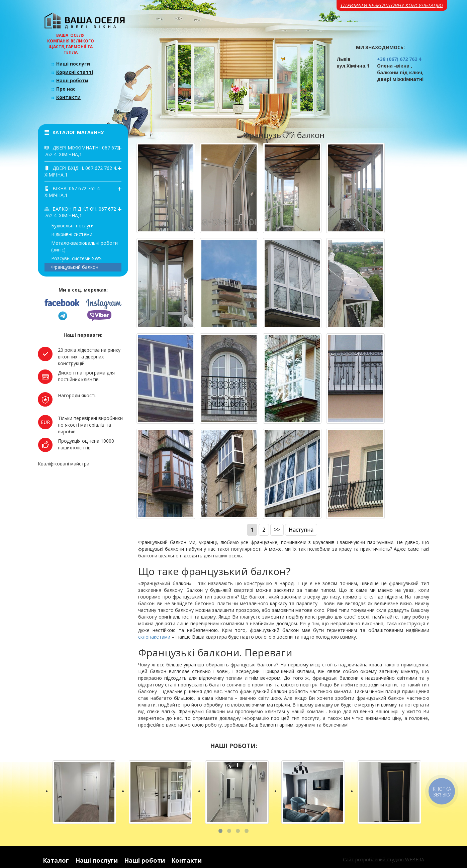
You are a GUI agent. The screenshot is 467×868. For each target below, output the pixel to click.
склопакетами (154, 637)
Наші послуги (73, 64)
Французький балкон (75, 267)
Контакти (68, 97)
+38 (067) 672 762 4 (399, 59)
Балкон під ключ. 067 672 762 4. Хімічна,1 (80, 212)
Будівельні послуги (72, 226)
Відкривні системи (72, 234)
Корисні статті (75, 72)
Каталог (56, 860)
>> (277, 530)
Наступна (301, 530)
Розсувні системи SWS (76, 258)
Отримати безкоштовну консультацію (392, 5)
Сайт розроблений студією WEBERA (384, 859)
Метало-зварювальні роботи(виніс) (84, 246)
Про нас (66, 89)
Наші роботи (72, 80)
